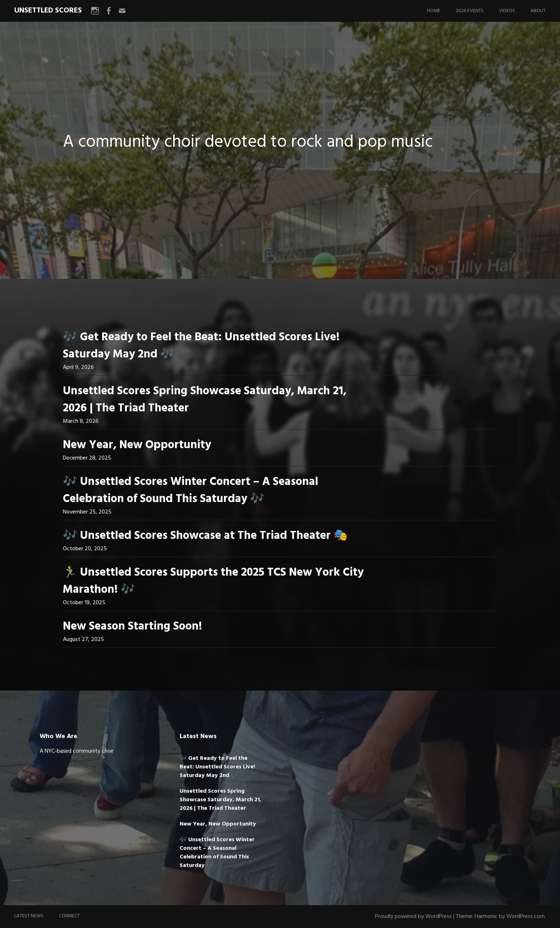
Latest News (29, 916)
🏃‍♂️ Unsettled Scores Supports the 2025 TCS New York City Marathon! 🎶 (213, 581)
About (538, 11)
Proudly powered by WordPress (413, 917)
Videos (507, 11)
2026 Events (470, 11)
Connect (69, 916)
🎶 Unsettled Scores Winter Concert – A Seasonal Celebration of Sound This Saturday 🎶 (191, 490)
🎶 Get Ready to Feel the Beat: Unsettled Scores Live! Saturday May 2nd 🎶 (201, 346)
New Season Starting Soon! (132, 626)
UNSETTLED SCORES (48, 11)
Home (434, 11)
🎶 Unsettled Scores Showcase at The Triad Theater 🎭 (205, 536)
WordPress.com (526, 917)
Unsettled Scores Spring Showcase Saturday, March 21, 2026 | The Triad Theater (205, 400)
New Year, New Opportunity (137, 445)
